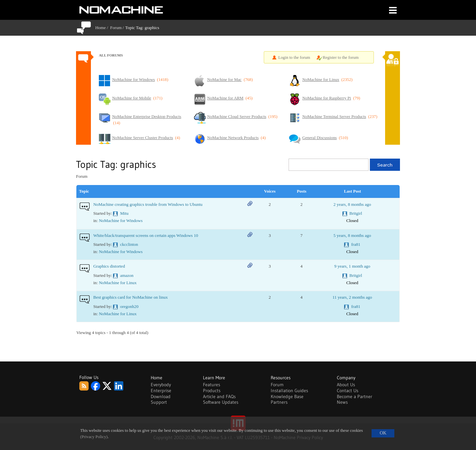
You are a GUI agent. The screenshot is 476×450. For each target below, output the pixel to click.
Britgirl (356, 213)
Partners (279, 402)
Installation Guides (289, 391)
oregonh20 (129, 306)
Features (212, 385)
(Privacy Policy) (94, 437)
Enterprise (161, 391)
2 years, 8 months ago (352, 204)
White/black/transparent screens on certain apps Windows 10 (146, 235)
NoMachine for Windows (121, 221)
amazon (127, 275)
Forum (116, 28)
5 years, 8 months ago (352, 235)
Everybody (161, 385)
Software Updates (221, 402)
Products (212, 391)
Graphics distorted (109, 266)
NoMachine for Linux (118, 283)
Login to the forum (294, 57)
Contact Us (348, 391)
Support (159, 402)
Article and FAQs (219, 396)
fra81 (356, 244)
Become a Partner (355, 396)
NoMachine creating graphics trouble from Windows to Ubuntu (148, 204)
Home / (103, 28)
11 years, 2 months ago (352, 297)
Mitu (124, 213)
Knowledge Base (287, 396)
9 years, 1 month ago (352, 266)
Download (161, 396)
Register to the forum (341, 57)
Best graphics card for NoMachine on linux (130, 297)
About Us (346, 385)
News (342, 402)
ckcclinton (129, 244)
